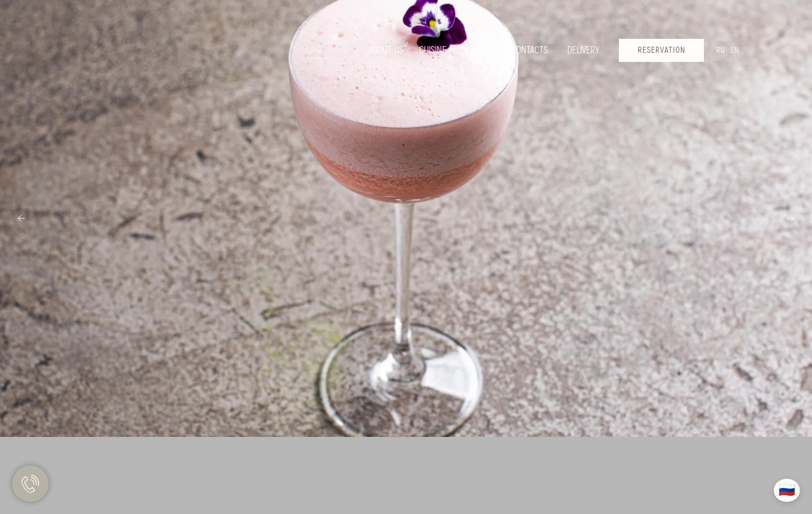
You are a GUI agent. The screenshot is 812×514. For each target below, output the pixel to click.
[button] (661, 50)
